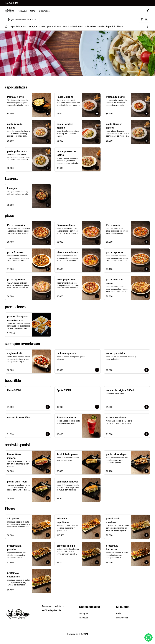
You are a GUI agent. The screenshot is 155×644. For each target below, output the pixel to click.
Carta (33, 11)
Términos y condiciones (53, 606)
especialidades (18, 27)
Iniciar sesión (122, 618)
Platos (120, 27)
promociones (54, 27)
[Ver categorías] (147, 27)
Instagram (84, 613)
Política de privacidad (52, 610)
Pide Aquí (22, 11)
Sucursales (44, 11)
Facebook (84, 618)
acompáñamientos (73, 27)
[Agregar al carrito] (48, 113)
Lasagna (32, 27)
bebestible (90, 27)
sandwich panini (106, 27)
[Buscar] (6, 27)
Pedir (119, 613)
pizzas (42, 27)
